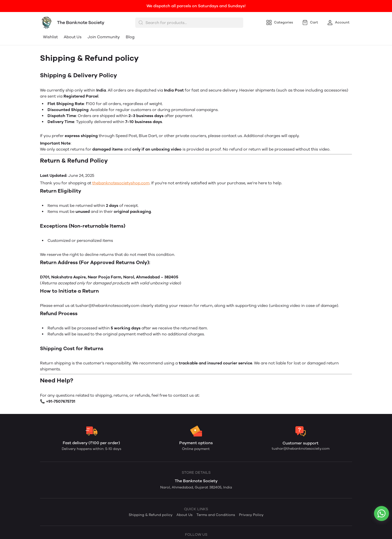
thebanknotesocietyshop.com (121, 183)
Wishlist (50, 37)
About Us (73, 37)
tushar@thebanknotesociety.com (301, 449)
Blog (130, 37)
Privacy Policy (251, 515)
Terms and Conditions (216, 515)
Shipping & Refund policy (151, 515)
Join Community (104, 37)
